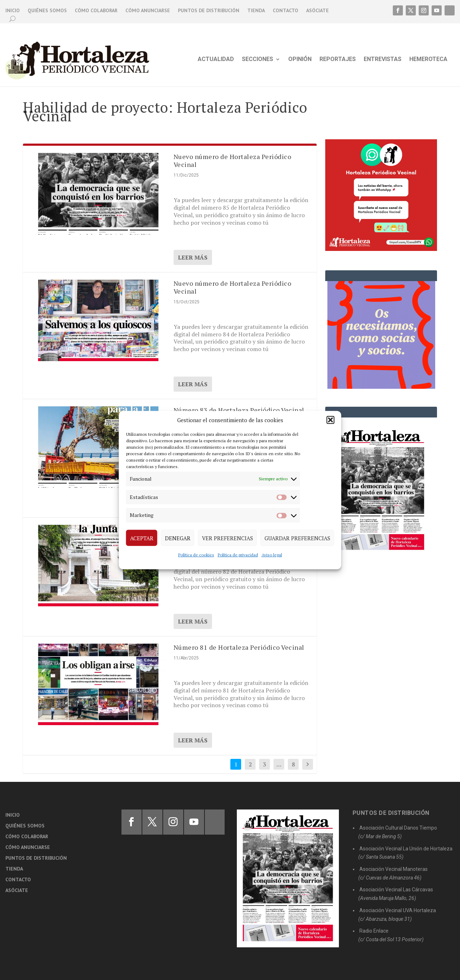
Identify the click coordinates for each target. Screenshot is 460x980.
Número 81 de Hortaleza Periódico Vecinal (239, 647)
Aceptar (142, 538)
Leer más (193, 257)
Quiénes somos (47, 11)
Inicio (13, 11)
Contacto (286, 11)
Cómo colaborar (96, 11)
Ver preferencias (227, 538)
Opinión (300, 60)
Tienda (256, 11)
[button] (331, 420)
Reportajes (338, 60)
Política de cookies (196, 555)
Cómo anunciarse (148, 11)
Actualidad (216, 60)
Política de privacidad (238, 555)
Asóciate (318, 11)
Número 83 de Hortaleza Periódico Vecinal (239, 410)
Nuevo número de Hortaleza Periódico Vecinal (233, 160)
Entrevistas (383, 60)
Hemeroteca (428, 60)
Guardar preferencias (297, 538)
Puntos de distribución (209, 11)
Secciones (257, 60)
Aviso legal (272, 555)
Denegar (178, 538)
